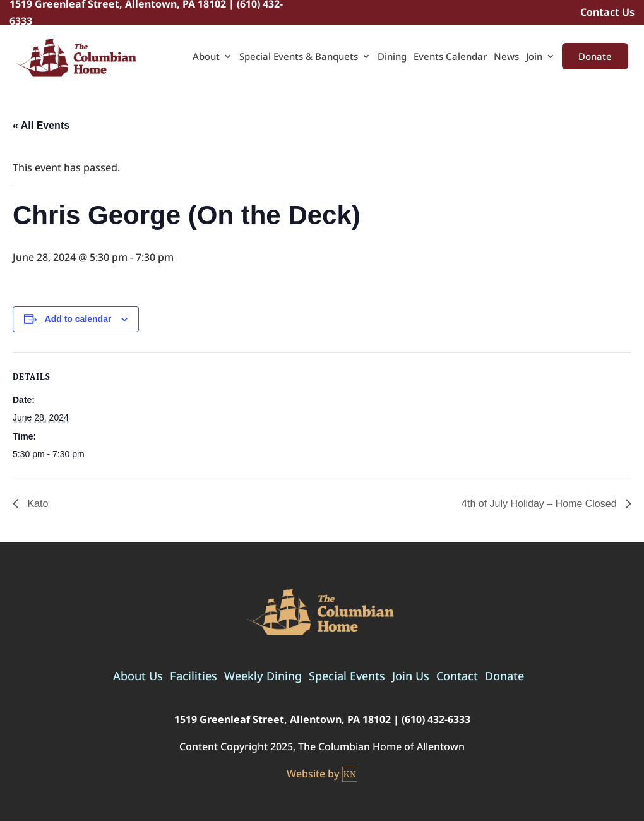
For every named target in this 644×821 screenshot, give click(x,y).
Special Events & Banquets (299, 57)
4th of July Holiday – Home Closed (540, 504)
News (506, 57)
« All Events (41, 125)
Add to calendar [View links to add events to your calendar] (78, 319)
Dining (392, 57)
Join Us (411, 677)
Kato (36, 504)
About (206, 57)
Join (534, 57)
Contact (457, 677)
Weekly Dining (263, 677)
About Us (138, 677)
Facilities (194, 677)
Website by (322, 774)
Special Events (347, 677)
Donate (595, 56)
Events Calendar (450, 57)
